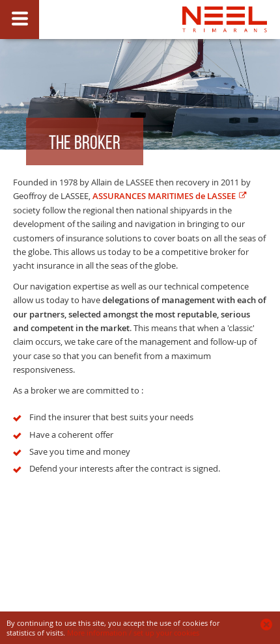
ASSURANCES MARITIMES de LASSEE (164, 196)
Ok (267, 624)
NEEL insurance (225, 50)
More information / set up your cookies (133, 633)
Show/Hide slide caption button (20, 20)
